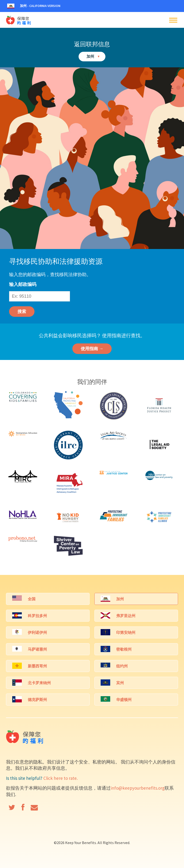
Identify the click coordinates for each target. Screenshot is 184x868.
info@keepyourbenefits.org (138, 788)
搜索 (22, 311)
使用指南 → (92, 349)
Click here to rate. (60, 778)
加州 (93, 56)
